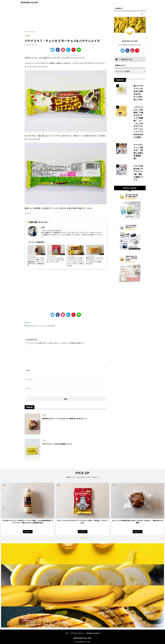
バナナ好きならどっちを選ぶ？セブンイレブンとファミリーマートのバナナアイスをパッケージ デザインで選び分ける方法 (75, 262)
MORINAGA (31, 325)
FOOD (43, 254)
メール (29, 379)
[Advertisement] (66, 19)
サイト (28, 388)
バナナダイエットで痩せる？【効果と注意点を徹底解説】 (136, 131)
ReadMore (28, 531)
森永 (53, 325)
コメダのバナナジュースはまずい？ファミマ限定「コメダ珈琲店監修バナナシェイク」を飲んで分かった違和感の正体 (36, 262)
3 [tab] (83, 537)
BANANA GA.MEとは (93, 632)
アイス (37, 325)
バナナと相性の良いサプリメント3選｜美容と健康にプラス (136, 146)
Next (162, 508)
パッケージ (44, 325)
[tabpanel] (28, 508)
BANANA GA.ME (30, 2)
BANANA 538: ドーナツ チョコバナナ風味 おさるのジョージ (70, 418)
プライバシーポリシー (78, 632)
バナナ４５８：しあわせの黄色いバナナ (62, 443)
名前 (28, 370)
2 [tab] (81, 537)
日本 (50, 325)
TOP (67, 632)
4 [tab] (85, 537)
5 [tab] (87, 537)
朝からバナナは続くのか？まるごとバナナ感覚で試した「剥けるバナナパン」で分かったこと (28, 521)
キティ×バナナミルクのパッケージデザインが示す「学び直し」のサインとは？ (56, 260)
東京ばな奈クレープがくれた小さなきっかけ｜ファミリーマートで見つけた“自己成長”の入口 (95, 261)
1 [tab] (79, 537)
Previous (3, 508)
